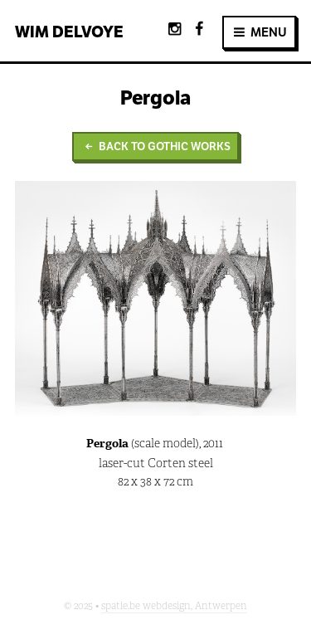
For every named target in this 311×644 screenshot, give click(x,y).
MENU (260, 32)
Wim (69, 32)
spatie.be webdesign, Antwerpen (174, 606)
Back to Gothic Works (155, 146)
